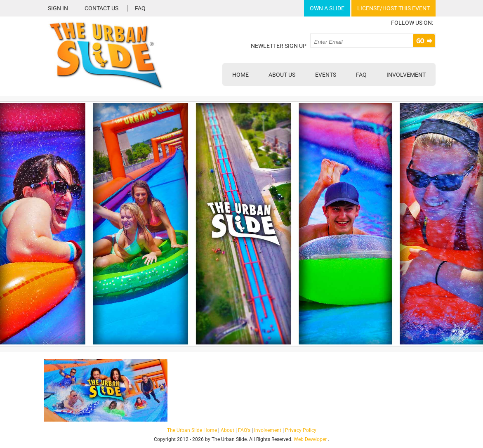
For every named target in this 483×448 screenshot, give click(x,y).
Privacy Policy (301, 430)
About (227, 430)
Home (240, 75)
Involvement (406, 75)
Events (326, 75)
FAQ (140, 8)
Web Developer (310, 439)
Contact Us (101, 8)
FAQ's (244, 430)
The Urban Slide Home (192, 430)
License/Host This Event (393, 8)
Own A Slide (327, 8)
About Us (282, 75)
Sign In (58, 8)
